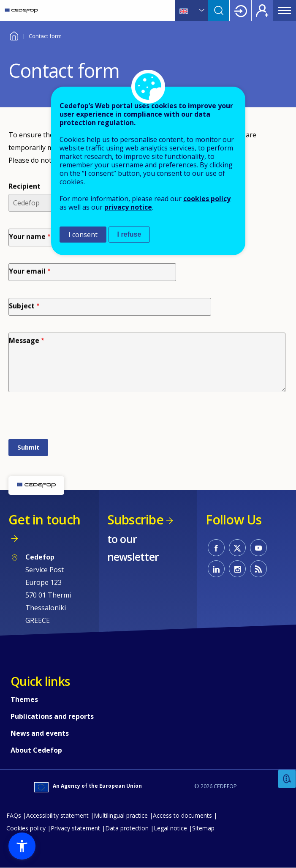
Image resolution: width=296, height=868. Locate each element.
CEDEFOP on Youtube (258, 548)
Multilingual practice (121, 815)
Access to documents (182, 815)
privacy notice (128, 207)
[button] (22, 846)
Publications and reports (52, 716)
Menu (285, 11)
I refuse (129, 234)
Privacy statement (75, 828)
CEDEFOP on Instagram (237, 569)
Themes (24, 699)
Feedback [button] (287, 779)
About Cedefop (36, 750)
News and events (40, 733)
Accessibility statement (57, 815)
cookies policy (207, 199)
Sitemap (203, 828)
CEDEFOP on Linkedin (216, 569)
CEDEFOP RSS (258, 569)
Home (14, 35)
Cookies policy (26, 828)
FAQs (14, 815)
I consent (83, 235)
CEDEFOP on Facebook (216, 548)
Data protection (127, 828)
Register (262, 11)
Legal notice (170, 828)
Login (241, 11)
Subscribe (135, 520)
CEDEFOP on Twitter (237, 548)
